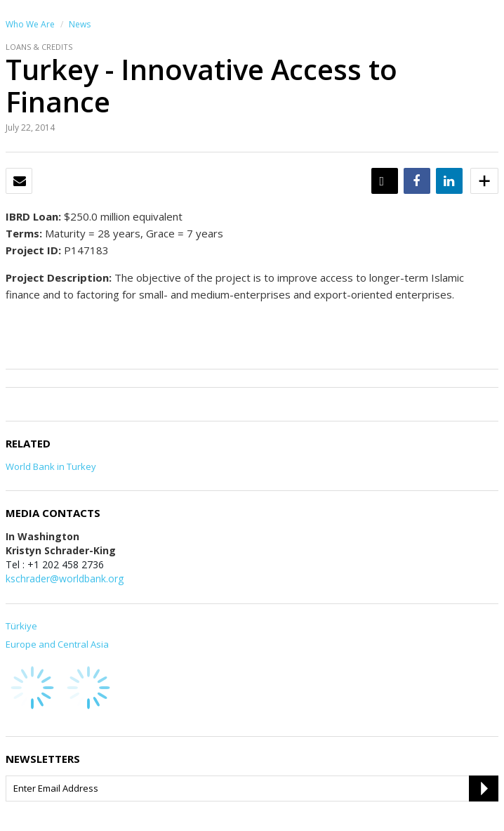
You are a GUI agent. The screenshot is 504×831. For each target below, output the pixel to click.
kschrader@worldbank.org (65, 578)
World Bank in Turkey (51, 466)
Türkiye (21, 626)
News (80, 24)
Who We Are (30, 24)
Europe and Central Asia (57, 644)
